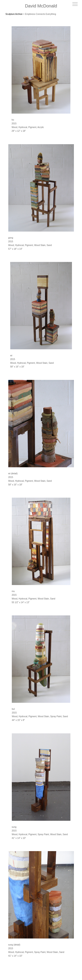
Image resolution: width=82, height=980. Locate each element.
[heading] (41, 6)
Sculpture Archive (14, 14)
